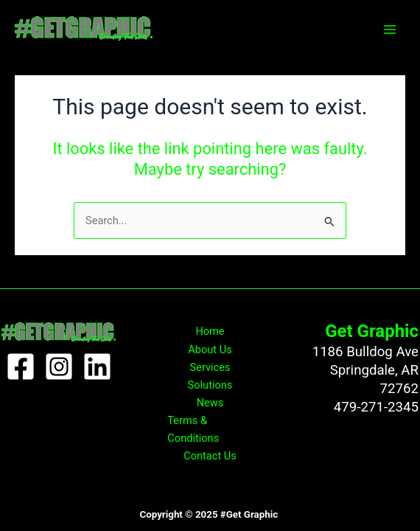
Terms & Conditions (193, 429)
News (210, 403)
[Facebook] (21, 367)
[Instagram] (59, 367)
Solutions (210, 385)
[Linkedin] (97, 367)
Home (210, 331)
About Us (210, 350)
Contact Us (210, 456)
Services (210, 367)
